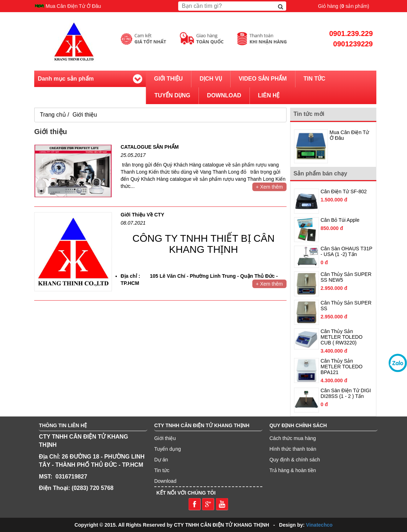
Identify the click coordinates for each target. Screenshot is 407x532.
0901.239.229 (351, 34)
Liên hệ (269, 95)
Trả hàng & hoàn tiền (293, 470)
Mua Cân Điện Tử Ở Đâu (73, 6)
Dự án (161, 460)
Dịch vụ (211, 79)
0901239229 (353, 44)
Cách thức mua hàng (293, 438)
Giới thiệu (85, 115)
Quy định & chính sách (295, 460)
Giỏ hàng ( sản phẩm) (344, 6)
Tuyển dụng (168, 449)
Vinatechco (319, 525)
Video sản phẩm (263, 79)
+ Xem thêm (269, 187)
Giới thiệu (168, 79)
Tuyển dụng (172, 95)
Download (224, 95)
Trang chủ (53, 115)
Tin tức (315, 79)
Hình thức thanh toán (293, 449)
